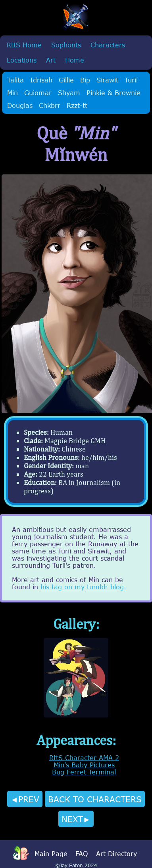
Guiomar (38, 93)
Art (51, 60)
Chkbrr (50, 106)
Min (13, 93)
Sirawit (107, 80)
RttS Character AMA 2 (84, 758)
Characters (108, 45)
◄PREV (25, 799)
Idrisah (41, 80)
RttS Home (24, 45)
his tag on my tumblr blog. (83, 587)
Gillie (66, 80)
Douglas (20, 106)
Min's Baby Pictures (84, 765)
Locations (22, 60)
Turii (131, 80)
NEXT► (76, 819)
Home (75, 60)
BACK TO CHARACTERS (95, 799)
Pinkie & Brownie (114, 93)
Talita (15, 80)
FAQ (82, 854)
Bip (85, 80)
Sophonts (66, 45)
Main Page (51, 854)
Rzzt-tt (77, 106)
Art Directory (116, 854)
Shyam (69, 93)
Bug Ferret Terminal (84, 772)
